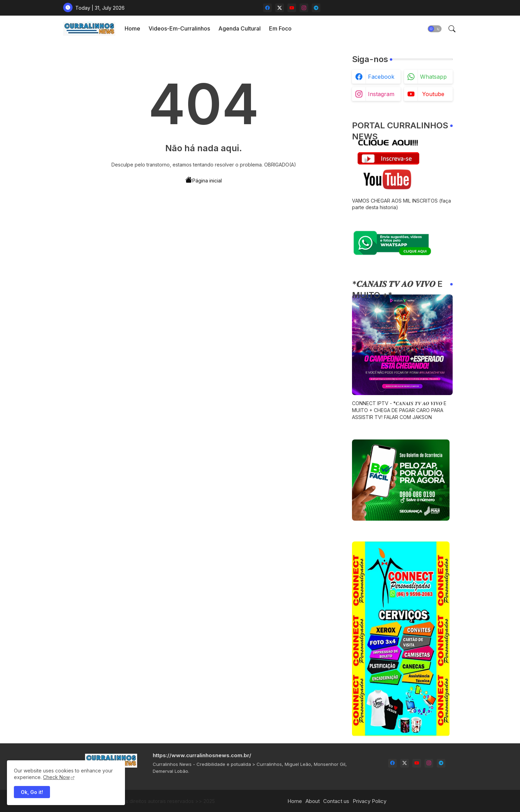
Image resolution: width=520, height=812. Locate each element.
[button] (435, 29)
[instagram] (304, 8)
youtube (433, 94)
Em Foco (280, 28)
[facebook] (267, 8)
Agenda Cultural (240, 28)
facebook (381, 77)
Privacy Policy (370, 801)
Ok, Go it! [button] (32, 792)
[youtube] (292, 8)
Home (132, 28)
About (313, 801)
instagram (381, 94)
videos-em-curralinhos (179, 28)
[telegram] (316, 8)
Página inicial (204, 180)
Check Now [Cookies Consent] (56, 777)
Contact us (336, 801)
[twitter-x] (280, 8)
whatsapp (433, 77)
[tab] (132, 29)
